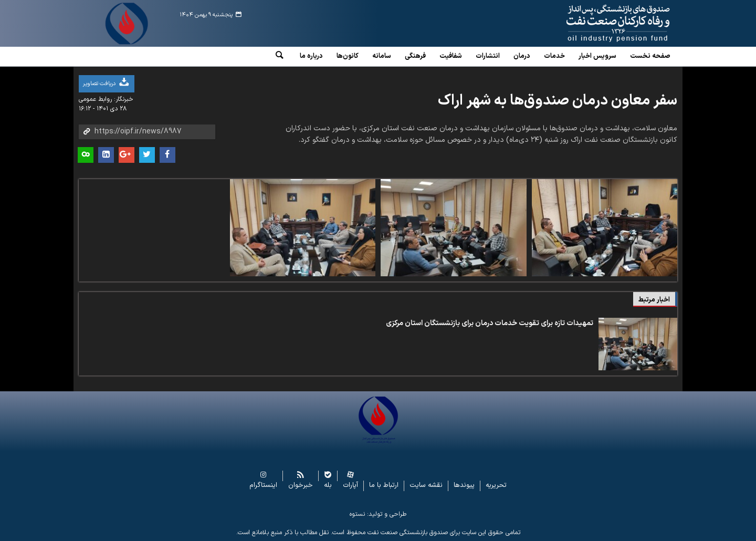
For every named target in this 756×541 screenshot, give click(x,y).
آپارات (350, 486)
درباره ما (311, 56)
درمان (522, 56)
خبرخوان (301, 486)
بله (328, 486)
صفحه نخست (650, 56)
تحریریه (496, 486)
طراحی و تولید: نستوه (378, 514)
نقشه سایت (426, 486)
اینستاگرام (263, 486)
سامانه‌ (382, 56)
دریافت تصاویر (107, 83)
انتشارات (488, 56)
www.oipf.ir (594, 24)
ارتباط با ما (384, 486)
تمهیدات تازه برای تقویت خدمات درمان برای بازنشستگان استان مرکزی (490, 323)
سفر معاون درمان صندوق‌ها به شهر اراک (558, 101)
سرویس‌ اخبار (597, 56)
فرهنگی (415, 56)
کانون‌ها (348, 56)
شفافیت (451, 56)
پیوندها (464, 486)
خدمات (554, 56)
